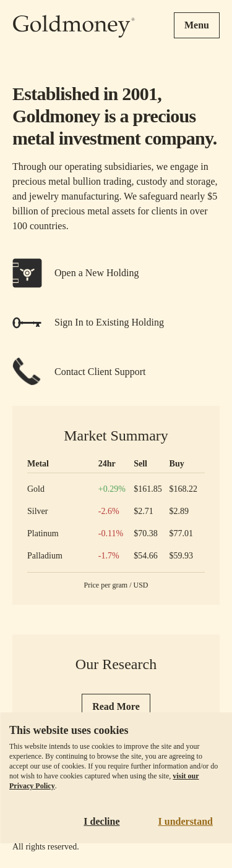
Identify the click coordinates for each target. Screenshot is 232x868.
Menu (197, 25)
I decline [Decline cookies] (101, 821)
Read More (116, 706)
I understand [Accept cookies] (186, 821)
